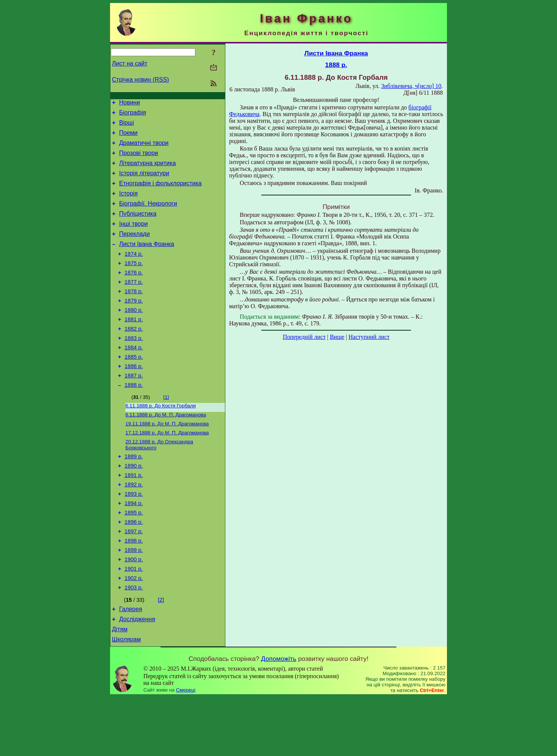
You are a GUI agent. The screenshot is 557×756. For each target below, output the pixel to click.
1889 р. (134, 495)
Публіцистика (138, 227)
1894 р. (134, 547)
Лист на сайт (130, 63)
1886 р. (134, 398)
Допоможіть (278, 717)
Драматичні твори (144, 148)
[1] (166, 431)
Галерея (130, 664)
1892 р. (134, 526)
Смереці (186, 749)
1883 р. (134, 366)
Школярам (126, 698)
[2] (161, 654)
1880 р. (134, 335)
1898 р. (134, 589)
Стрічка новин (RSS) (140, 80)
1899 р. (134, 600)
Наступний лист (369, 337)
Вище (337, 337)
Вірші (127, 126)
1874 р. (134, 272)
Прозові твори (139, 160)
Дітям (120, 687)
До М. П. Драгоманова (166, 450)
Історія (128, 205)
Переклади (134, 250)
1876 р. (134, 293)
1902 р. (134, 631)
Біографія (133, 115)
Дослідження (137, 676)
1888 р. (134, 419)
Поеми (128, 137)
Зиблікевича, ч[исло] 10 (411, 86)
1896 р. (134, 568)
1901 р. (134, 621)
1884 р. (134, 377)
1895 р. (134, 558)
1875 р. (134, 282)
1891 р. (134, 516)
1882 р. (134, 356)
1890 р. (134, 505)
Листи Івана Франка (147, 261)
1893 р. (134, 537)
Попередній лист (304, 337)
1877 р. (134, 303)
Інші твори (133, 238)
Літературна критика (147, 171)
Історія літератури (144, 182)
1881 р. (134, 345)
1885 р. (134, 387)
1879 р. (134, 324)
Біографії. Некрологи (148, 216)
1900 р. (134, 610)
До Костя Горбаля (161, 440)
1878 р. (134, 314)
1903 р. (134, 642)
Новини (130, 104)
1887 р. (134, 408)
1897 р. (134, 579)
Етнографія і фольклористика (160, 193)
